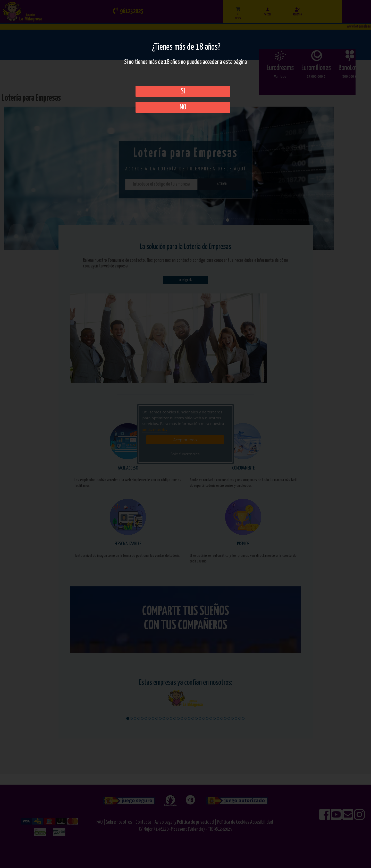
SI (183, 91)
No (183, 107)
